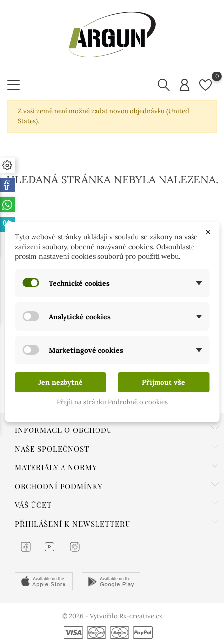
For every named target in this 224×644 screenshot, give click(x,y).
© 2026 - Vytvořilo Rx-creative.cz (112, 616)
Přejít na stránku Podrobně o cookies (112, 402)
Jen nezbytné (61, 382)
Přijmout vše (163, 382)
